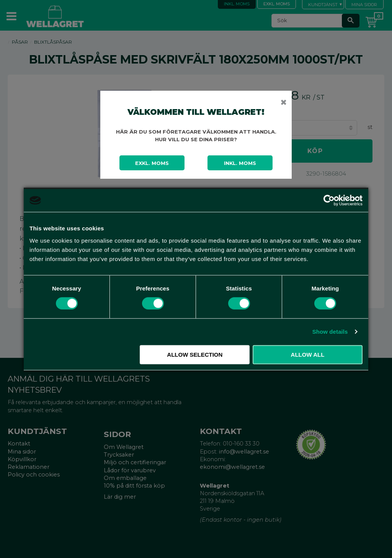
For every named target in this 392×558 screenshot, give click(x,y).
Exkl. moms (152, 163)
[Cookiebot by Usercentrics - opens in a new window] (329, 201)
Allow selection (195, 354)
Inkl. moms (240, 163)
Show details (330, 332)
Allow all (308, 354)
